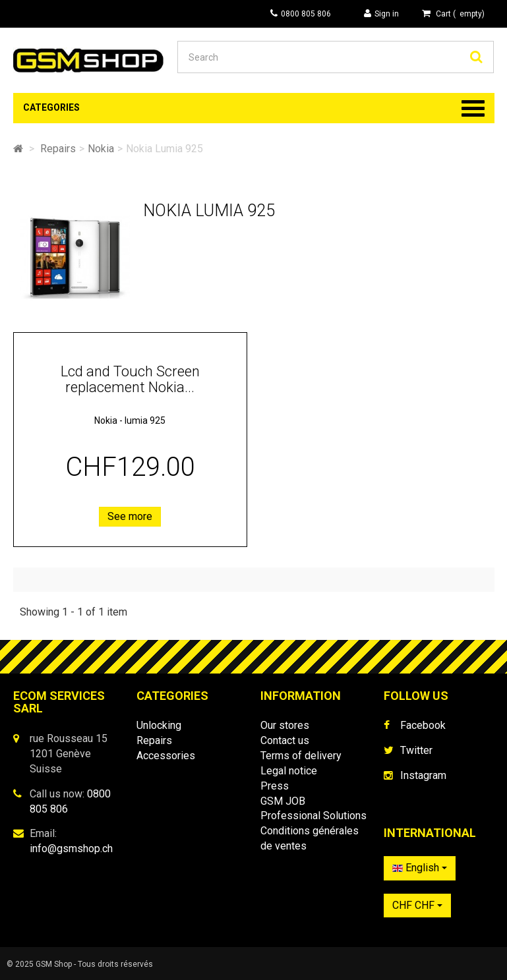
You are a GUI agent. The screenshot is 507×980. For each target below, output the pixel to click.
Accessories (166, 756)
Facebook (423, 725)
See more (130, 516)
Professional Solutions (313, 816)
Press (275, 786)
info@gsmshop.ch (71, 849)
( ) (453, 14)
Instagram (423, 775)
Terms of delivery (301, 756)
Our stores (285, 725)
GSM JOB (283, 801)
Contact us (285, 740)
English (420, 868)
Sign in (381, 14)
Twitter (416, 750)
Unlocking (159, 725)
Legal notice (289, 771)
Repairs (154, 740)
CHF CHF (417, 905)
